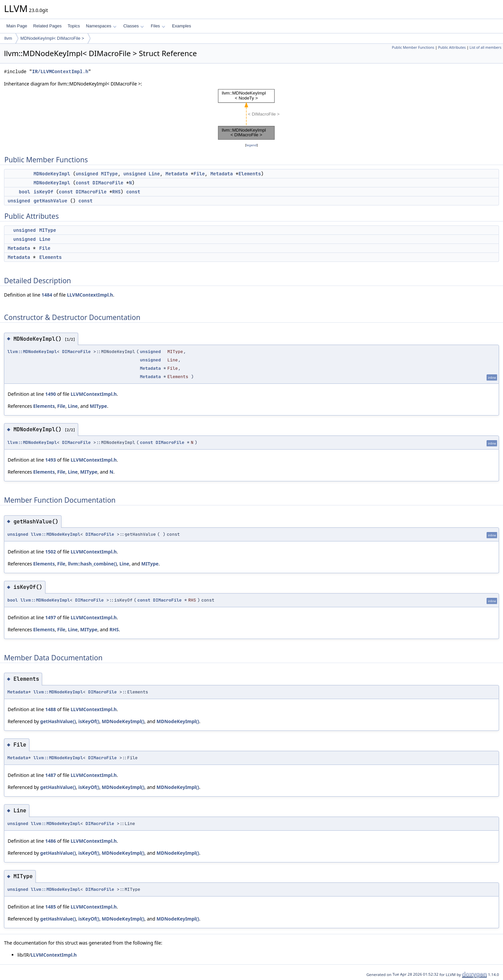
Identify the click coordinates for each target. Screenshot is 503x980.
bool (25, 192)
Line (154, 174)
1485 (50, 907)
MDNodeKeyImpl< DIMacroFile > (52, 38)
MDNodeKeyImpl (52, 174)
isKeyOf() (89, 721)
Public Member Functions (413, 47)
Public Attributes (452, 47)
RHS (116, 192)
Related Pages (47, 26)
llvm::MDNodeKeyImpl (32, 352)
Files (158, 26)
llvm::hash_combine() (92, 564)
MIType (109, 174)
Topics (74, 26)
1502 (50, 552)
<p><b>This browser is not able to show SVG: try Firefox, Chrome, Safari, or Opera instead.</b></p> (252, 115)
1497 (50, 617)
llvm (8, 38)
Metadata (177, 174)
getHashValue (51, 201)
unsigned (87, 174)
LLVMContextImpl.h (90, 295)
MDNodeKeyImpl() (123, 721)
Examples (182, 26)
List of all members (485, 47)
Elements (250, 174)
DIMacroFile (108, 183)
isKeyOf (44, 192)
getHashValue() (58, 721)
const (83, 183)
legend (251, 145)
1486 (50, 841)
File (199, 174)
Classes (134, 26)
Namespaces (101, 26)
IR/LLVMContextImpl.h (60, 72)
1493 (50, 460)
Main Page (17, 26)
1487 (50, 775)
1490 (50, 394)
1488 (50, 709)
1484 (47, 295)
